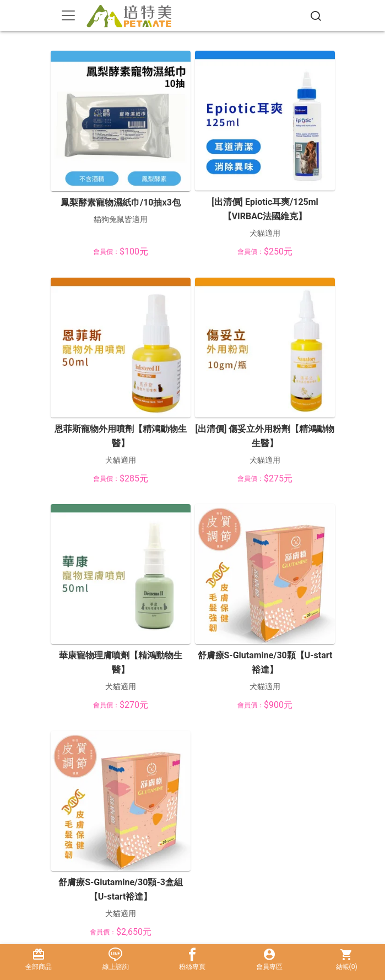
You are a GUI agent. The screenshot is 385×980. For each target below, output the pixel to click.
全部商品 (39, 959)
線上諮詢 (116, 959)
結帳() (346, 959)
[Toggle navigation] (68, 15)
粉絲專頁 (193, 959)
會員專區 (269, 959)
